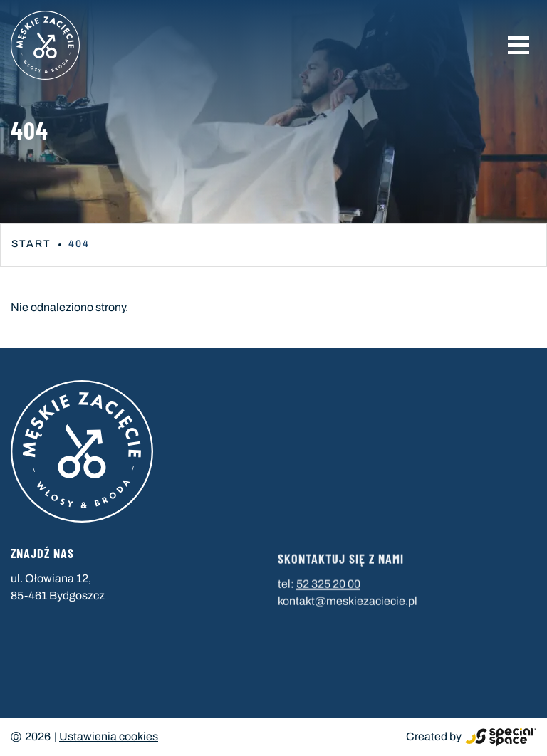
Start (31, 244)
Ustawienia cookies (109, 736)
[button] (519, 46)
